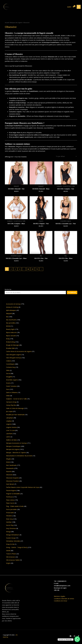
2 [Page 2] (11, 270)
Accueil (7, 24)
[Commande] (66, 157)
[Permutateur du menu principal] (79, 7)
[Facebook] (71, 637)
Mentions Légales (60, 597)
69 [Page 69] (33, 270)
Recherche (8, 290)
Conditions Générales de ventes (64, 599)
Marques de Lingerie (16, 24)
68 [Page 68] (28, 270)
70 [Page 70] (37, 270)
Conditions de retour (61, 602)
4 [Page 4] (20, 270)
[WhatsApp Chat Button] (77, 639)
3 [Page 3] (15, 270)
